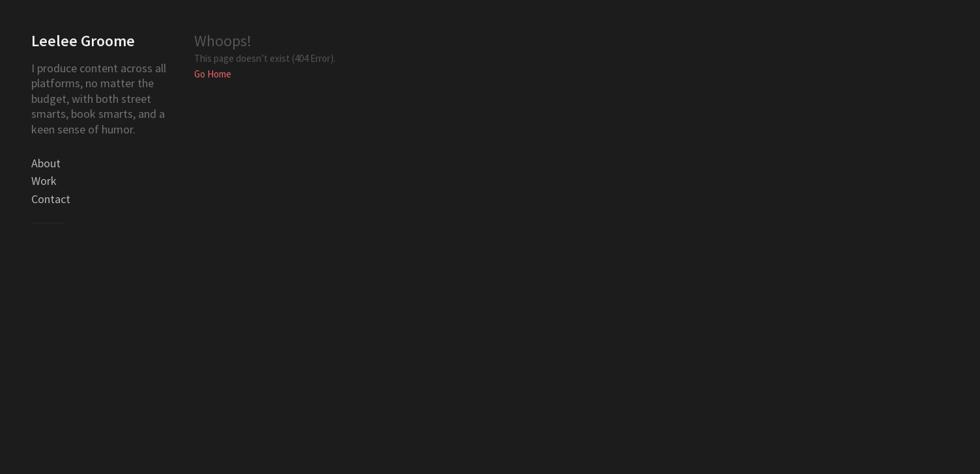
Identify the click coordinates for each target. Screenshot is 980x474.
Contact (51, 199)
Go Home (213, 74)
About (46, 163)
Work (44, 181)
